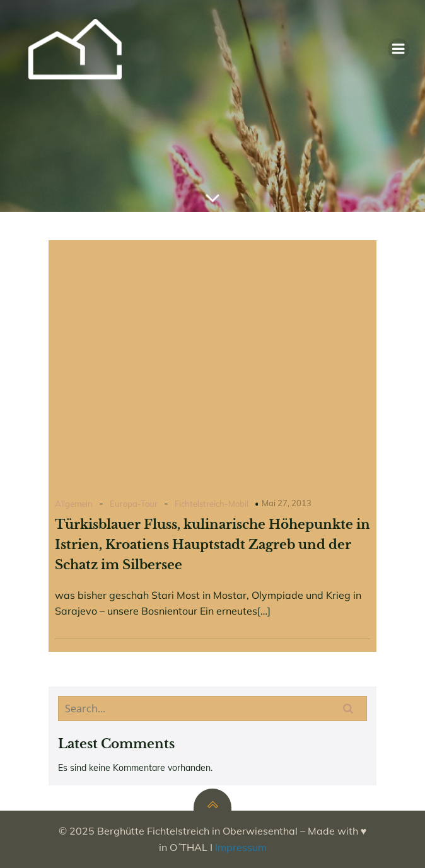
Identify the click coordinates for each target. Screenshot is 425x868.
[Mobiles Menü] (399, 49)
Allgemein (74, 504)
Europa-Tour (134, 504)
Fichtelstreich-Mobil (212, 504)
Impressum (241, 847)
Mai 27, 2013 (287, 503)
